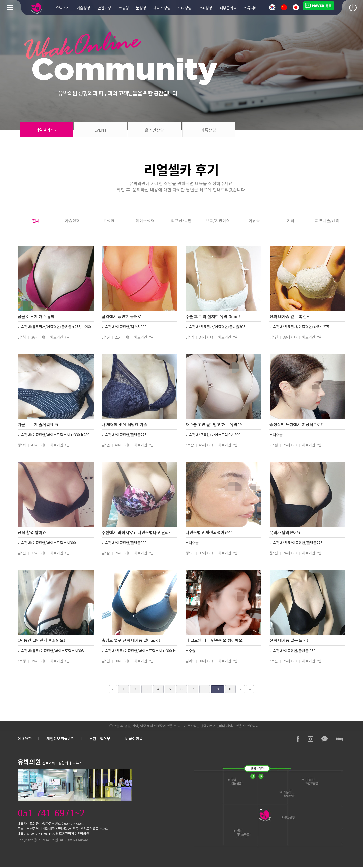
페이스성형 (145, 220)
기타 (291, 220)
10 (230, 689)
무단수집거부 (100, 738)
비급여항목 (134, 738)
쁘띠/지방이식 (218, 220)
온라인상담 (154, 130)
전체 (36, 221)
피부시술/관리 (327, 220)
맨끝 (250, 689)
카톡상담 (208, 130)
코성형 (109, 220)
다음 (241, 689)
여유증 (254, 220)
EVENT (101, 130)
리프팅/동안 (181, 220)
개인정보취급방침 (60, 738)
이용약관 (25, 738)
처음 (113, 689)
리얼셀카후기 (47, 130)
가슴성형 (72, 220)
